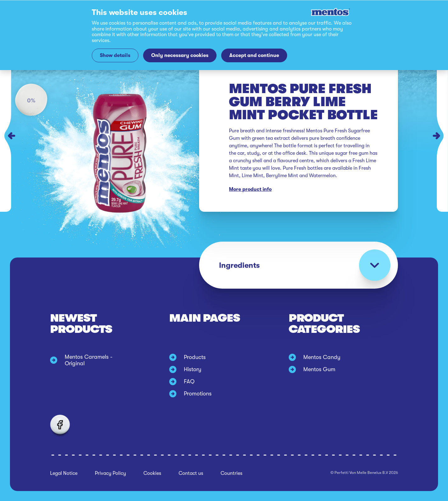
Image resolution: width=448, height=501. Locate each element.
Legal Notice (64, 473)
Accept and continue (254, 55)
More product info (250, 189)
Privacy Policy (110, 473)
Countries (231, 473)
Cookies (152, 473)
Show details (115, 55)
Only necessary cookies (180, 55)
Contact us (191, 473)
